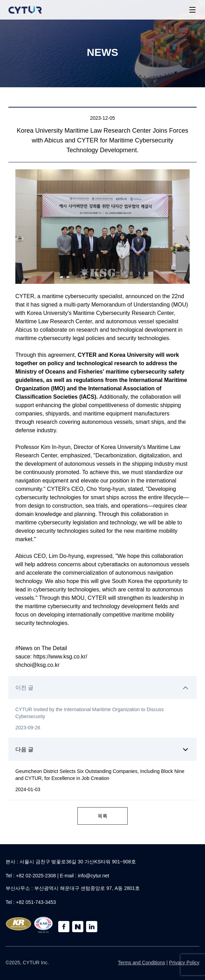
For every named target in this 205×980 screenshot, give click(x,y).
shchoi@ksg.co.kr (37, 665)
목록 (102, 816)
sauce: (24, 657)
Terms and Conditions (141, 963)
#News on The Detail (42, 648)
